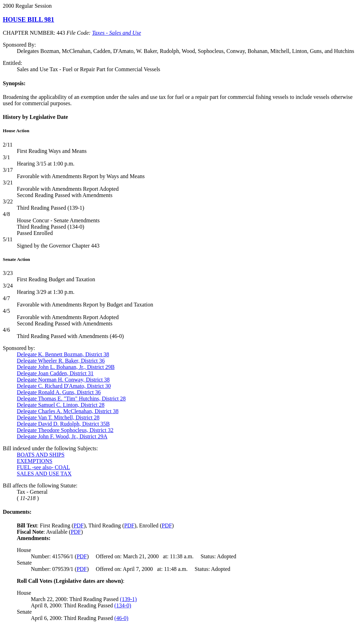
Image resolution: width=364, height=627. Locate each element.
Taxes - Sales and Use (117, 33)
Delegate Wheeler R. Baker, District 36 (61, 361)
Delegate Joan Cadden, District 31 (55, 373)
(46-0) (121, 618)
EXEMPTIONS (35, 461)
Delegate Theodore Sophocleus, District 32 (65, 430)
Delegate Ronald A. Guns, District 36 (59, 392)
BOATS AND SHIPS (41, 455)
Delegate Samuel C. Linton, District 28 (61, 405)
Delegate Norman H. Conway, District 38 (63, 380)
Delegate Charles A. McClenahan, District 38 (68, 411)
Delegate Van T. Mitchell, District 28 (58, 417)
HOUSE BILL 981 (29, 19)
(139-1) (128, 599)
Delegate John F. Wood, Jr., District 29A (62, 436)
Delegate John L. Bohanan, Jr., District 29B (66, 367)
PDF (79, 525)
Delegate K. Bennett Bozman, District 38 (63, 354)
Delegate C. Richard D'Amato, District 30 (64, 386)
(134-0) (123, 605)
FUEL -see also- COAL (43, 467)
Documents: (17, 512)
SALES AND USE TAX (44, 474)
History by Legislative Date (35, 117)
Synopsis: (14, 83)
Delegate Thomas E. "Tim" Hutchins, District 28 (71, 399)
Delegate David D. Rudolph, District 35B (63, 424)
